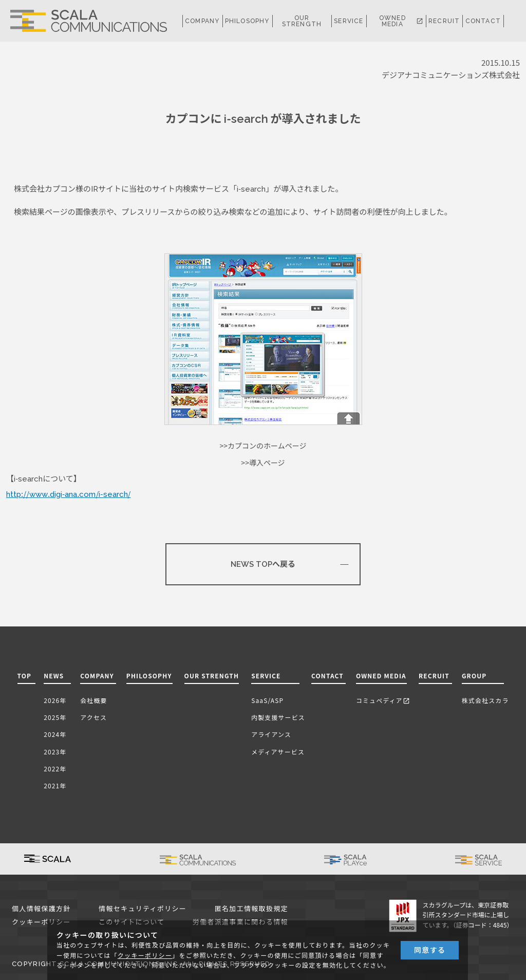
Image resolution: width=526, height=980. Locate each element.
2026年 (55, 700)
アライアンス (271, 734)
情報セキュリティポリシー (143, 909)
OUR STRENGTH (302, 21)
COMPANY (202, 21)
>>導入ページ (263, 463)
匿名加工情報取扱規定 (251, 909)
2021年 (55, 785)
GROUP (474, 676)
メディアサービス (278, 752)
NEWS (56, 676)
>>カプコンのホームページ (263, 446)
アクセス (93, 717)
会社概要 (93, 700)
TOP (25, 676)
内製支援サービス (278, 717)
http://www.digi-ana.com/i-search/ (68, 494)
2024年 (55, 734)
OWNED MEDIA (401, 21)
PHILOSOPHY (247, 21)
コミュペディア (383, 700)
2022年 (55, 769)
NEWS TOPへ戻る (263, 564)
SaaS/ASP (267, 700)
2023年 (55, 752)
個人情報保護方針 (41, 909)
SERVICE (266, 676)
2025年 (55, 717)
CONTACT (483, 21)
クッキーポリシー (41, 922)
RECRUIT (444, 21)
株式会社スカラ (485, 700)
